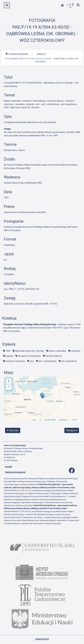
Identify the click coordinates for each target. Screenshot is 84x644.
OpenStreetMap (50, 420)
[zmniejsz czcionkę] (67, 6)
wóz (32, 361)
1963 (8, 351)
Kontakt (9, 467)
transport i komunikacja (29, 356)
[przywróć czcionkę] (70, 6)
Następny (72, 430)
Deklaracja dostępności (15, 472)
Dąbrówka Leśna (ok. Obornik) (29, 351)
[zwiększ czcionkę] (73, 5)
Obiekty (42, 54)
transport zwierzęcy (15, 361)
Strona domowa (17, 54)
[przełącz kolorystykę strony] (62, 5)
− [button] (9, 387)
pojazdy (9, 356)
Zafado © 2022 (42, 639)
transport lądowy (53, 356)
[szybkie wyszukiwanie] (78, 5)
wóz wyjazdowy (69, 361)
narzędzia (75, 351)
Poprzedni (13, 430)
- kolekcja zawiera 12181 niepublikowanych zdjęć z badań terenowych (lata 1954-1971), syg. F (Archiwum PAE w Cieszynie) (42, 328)
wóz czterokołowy (47, 361)
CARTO (74, 420)
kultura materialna (57, 351)
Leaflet (34, 420)
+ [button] (9, 381)
